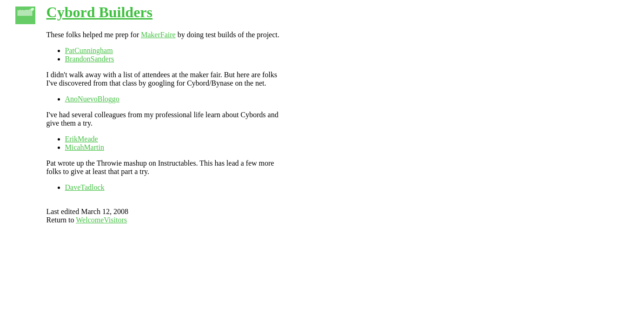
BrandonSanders (90, 59)
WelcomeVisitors (101, 220)
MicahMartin (85, 147)
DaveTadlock (85, 187)
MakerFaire (158, 35)
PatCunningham (89, 50)
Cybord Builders (100, 12)
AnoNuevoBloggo (92, 99)
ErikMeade (82, 139)
